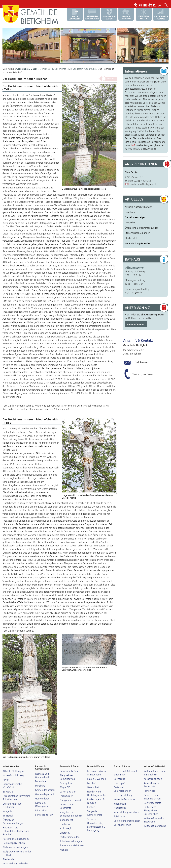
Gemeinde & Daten (27, 62)
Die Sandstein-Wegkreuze (82, 62)
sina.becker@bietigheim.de (150, 139)
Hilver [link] (6, 773)
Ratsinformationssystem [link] (16, 832)
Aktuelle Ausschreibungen (139, 200)
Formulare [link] (41, 775)
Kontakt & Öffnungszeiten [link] (43, 798)
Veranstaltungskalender (137, 237)
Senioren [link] (92, 812)
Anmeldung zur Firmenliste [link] (152, 778)
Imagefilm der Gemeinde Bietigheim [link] (71, 807)
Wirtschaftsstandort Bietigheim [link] (154, 813)
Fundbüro (130, 205)
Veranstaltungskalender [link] (15, 857)
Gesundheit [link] (93, 781)
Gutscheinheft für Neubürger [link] (12, 799)
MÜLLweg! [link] (65, 822)
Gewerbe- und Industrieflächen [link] (152, 790)
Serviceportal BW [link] (44, 808)
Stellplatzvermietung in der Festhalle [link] (17, 847)
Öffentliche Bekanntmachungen (142, 221)
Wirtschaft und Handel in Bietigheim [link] (155, 766)
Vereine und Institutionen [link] (127, 814)
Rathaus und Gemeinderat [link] (42, 769)
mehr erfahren (135, 318)
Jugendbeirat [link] (66, 813)
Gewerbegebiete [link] (152, 796)
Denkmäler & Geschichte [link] (67, 800)
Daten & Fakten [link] (68, 785)
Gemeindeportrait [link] (45, 788)
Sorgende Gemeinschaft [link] (94, 806)
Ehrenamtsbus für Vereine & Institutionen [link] (17, 791)
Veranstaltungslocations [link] (126, 805)
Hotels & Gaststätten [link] (125, 793)
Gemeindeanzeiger (135, 211)
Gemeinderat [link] (42, 792)
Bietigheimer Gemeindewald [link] (68, 770)
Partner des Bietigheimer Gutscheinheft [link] (151, 804)
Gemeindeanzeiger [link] (45, 783)
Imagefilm (130, 216)
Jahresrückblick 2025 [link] (13, 769)
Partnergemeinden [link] (69, 830)
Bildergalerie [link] (66, 776)
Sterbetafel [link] (8, 853)
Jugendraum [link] (120, 797)
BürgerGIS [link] (8, 785)
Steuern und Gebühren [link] (72, 839)
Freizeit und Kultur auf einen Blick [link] (125, 766)
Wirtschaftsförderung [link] (155, 819)
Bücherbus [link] (119, 772)
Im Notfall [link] (8, 809)
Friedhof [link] (91, 776)
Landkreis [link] (65, 817)
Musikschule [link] (120, 801)
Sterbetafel (131, 231)
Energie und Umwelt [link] (70, 793)
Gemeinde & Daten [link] (70, 764)
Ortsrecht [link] (65, 826)
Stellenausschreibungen (137, 226)
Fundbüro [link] (40, 779)
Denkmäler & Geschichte (53, 62)
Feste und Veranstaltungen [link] (122, 782)
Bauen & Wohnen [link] (96, 772)
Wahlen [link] (64, 843)
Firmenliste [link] (149, 784)
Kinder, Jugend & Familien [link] (96, 794)
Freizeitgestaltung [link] (123, 788)
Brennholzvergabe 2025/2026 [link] (12, 779)
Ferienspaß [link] (120, 776)
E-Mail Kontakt (140, 355)
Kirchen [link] (91, 800)
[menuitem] (136, 5)
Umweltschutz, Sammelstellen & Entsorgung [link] (96, 820)
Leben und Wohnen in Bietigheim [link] (98, 766)
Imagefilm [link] (8, 805)
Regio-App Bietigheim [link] (14, 836)
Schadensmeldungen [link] (71, 835)
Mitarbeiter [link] (41, 804)
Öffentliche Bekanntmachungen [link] (13, 815)
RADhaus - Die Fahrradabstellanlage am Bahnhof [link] (16, 824)
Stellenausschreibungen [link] (15, 841)
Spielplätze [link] (119, 810)
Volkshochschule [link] (122, 818)
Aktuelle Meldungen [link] (13, 764)
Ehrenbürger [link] (66, 789)
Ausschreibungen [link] (153, 772)
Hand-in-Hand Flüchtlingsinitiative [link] (97, 787)
